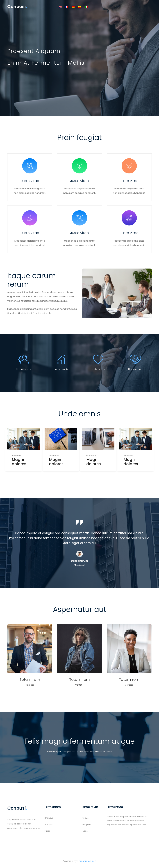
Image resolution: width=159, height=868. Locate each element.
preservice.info (87, 861)
